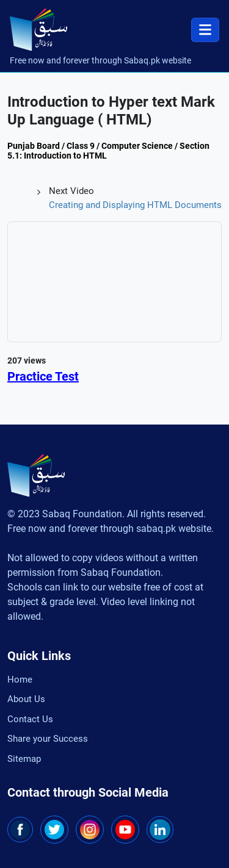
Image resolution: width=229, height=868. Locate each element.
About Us (26, 699)
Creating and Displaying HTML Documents (135, 205)
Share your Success (48, 739)
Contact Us (30, 719)
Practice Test (43, 376)
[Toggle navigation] (205, 30)
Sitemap (24, 759)
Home (20, 680)
